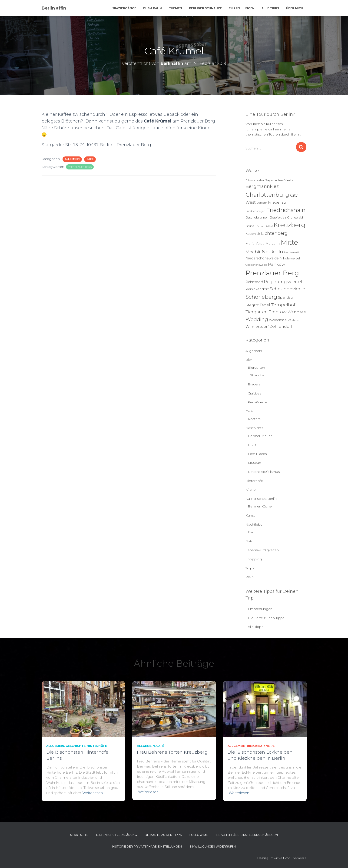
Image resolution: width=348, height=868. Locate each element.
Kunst (250, 515)
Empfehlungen (242, 8)
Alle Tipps (270, 8)
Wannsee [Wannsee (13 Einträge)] (297, 312)
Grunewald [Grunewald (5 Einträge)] (295, 217)
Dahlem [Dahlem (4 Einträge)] (262, 203)
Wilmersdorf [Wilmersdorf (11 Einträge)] (257, 326)
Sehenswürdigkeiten (262, 550)
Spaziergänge (124, 8)
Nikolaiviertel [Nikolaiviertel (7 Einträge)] (290, 258)
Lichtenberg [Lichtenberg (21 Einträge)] (274, 233)
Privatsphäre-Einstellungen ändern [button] (247, 835)
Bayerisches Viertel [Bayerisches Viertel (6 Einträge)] (280, 180)
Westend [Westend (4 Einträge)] (293, 320)
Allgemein (72, 159)
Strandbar (258, 375)
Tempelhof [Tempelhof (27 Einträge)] (283, 305)
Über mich (295, 8)
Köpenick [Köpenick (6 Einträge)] (253, 234)
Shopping (254, 559)
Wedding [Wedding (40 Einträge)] (257, 319)
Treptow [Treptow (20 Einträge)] (278, 312)
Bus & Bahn (152, 8)
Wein (250, 577)
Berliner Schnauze (205, 8)
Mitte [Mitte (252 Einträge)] (289, 242)
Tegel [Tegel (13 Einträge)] (265, 305)
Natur (250, 541)
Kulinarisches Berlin (261, 499)
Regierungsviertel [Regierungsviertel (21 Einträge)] (283, 282)
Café (90, 159)
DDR (252, 445)
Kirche (251, 490)
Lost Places (257, 454)
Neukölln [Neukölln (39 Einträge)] (272, 252)
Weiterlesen (93, 793)
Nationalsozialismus (264, 472)
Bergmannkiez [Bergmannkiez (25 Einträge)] (262, 186)
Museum (255, 463)
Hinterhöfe (254, 481)
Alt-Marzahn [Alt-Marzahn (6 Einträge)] (255, 180)
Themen (175, 8)
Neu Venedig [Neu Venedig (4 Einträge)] (292, 252)
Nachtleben (255, 524)
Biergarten (256, 368)
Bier (249, 360)
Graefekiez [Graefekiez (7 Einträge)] (278, 217)
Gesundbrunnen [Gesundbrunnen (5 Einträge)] (257, 217)
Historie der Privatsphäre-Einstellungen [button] (147, 846)
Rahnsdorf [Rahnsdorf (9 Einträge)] (254, 282)
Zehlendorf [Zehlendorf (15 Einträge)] (281, 326)
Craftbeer (255, 393)
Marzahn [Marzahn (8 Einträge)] (273, 244)
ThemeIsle (299, 858)
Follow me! (199, 835)
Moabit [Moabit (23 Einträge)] (253, 252)
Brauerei (255, 384)
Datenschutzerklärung (117, 835)
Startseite (79, 835)
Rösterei (255, 419)
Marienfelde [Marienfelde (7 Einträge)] (255, 244)
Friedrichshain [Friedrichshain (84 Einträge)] (286, 210)
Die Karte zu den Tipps (266, 618)
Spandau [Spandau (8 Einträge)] (285, 298)
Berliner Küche (260, 506)
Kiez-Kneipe (258, 402)
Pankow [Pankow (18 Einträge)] (277, 264)
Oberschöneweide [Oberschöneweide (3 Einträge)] (256, 265)
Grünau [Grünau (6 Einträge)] (251, 226)
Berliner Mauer (260, 436)
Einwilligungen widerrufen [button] (213, 846)
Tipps (250, 568)
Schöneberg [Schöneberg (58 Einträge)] (261, 297)
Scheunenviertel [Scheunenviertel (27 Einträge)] (288, 289)
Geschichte (255, 428)
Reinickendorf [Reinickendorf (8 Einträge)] (257, 289)
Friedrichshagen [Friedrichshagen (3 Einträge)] (255, 211)
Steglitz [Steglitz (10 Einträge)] (252, 305)
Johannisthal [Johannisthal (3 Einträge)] (265, 226)
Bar (251, 532)
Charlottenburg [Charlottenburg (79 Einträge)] (267, 195)
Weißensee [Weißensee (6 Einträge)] (278, 320)
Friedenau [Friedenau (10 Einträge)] (277, 202)
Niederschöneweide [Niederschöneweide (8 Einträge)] (262, 258)
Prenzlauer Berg (80, 167)
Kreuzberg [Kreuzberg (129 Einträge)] (290, 225)
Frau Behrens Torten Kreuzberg (172, 752)
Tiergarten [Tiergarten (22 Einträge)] (257, 312)
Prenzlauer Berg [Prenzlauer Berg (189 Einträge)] (272, 273)
